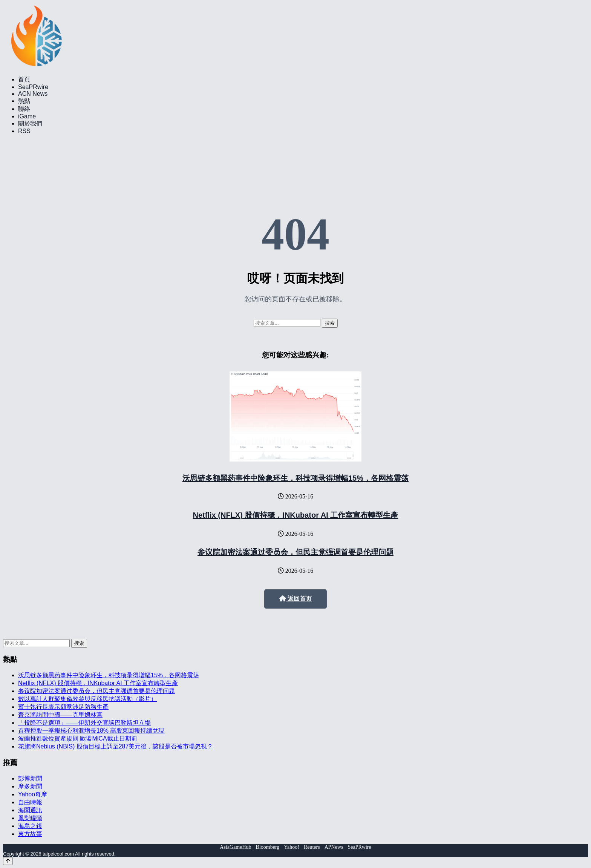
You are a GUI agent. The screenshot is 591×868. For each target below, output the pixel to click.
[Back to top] (8, 861)
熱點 (24, 101)
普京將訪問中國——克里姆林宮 (60, 715)
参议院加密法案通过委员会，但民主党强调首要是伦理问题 (295, 552)
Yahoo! (292, 847)
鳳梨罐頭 (30, 818)
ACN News (33, 94)
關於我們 (30, 123)
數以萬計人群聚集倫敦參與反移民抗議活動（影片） (87, 699)
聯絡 (24, 109)
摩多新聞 (30, 786)
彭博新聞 (30, 778)
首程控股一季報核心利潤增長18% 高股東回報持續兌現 (91, 731)
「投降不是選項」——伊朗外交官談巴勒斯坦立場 (84, 723)
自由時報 (30, 802)
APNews (334, 847)
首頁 (24, 79)
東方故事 (30, 834)
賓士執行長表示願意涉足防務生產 (63, 707)
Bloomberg (268, 847)
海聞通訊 (30, 810)
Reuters (312, 847)
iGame (27, 116)
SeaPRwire (33, 87)
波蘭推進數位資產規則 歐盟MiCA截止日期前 (78, 738)
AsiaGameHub (235, 847)
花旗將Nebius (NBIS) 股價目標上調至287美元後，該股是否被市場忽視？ (116, 746)
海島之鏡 (30, 826)
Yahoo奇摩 (33, 794)
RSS (24, 131)
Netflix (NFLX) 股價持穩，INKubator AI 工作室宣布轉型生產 (296, 515)
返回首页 (295, 599)
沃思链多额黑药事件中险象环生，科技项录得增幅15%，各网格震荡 (295, 478)
